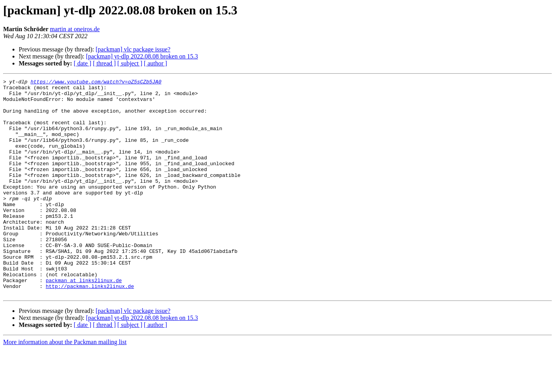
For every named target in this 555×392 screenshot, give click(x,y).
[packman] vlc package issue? (133, 49)
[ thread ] (104, 63)
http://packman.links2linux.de (90, 328)
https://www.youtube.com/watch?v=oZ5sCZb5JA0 (96, 83)
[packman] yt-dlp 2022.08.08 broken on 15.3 (142, 56)
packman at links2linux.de (84, 321)
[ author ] (156, 63)
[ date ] (82, 63)
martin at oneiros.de (75, 29)
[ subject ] (130, 63)
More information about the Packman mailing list (65, 385)
